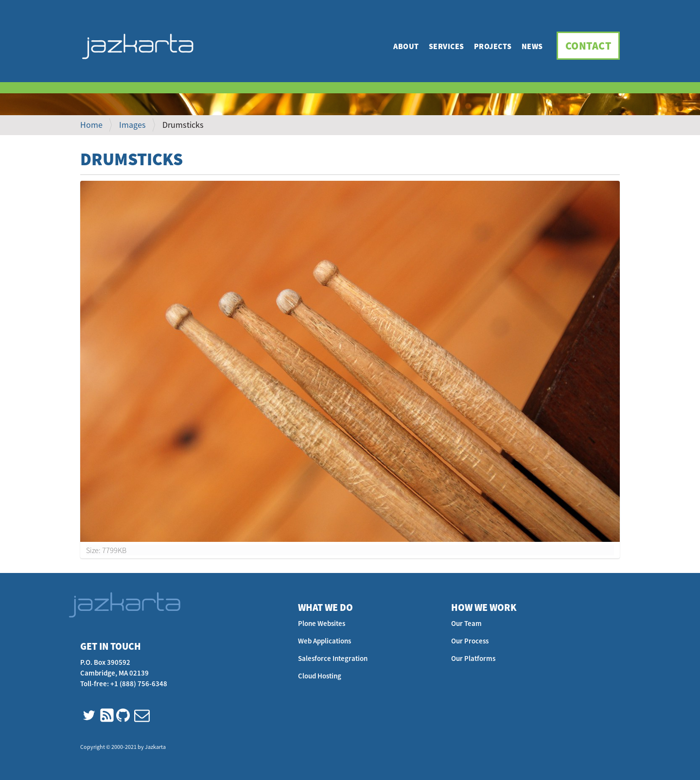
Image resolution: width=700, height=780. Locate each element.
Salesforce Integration (333, 658)
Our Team (466, 623)
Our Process (470, 641)
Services (446, 46)
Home (91, 125)
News (532, 46)
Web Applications (324, 641)
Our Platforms (473, 658)
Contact (588, 46)
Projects (493, 46)
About (406, 46)
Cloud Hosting (320, 676)
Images (132, 125)
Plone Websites (322, 623)
